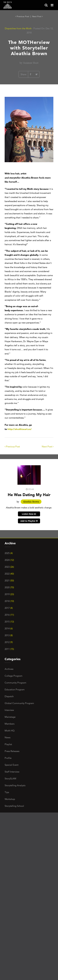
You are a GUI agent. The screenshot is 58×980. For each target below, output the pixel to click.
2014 (9, 628)
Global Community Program (19, 703)
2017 (9, 608)
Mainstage (10, 717)
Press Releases (12, 751)
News (8, 737)
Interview (9, 710)
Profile (8, 758)
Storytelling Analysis (15, 785)
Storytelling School (14, 806)
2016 (9, 615)
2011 (9, 649)
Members (10, 724)
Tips (7, 792)
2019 (9, 594)
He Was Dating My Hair (29, 495)
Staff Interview (12, 772)
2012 (9, 642)
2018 (9, 601)
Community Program (15, 683)
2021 (9, 581)
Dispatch (9, 696)
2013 (9, 635)
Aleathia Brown (31, 502)
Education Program (15, 689)
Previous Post (23, 16)
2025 (9, 553)
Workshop (10, 799)
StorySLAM (10, 779)
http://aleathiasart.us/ (20, 429)
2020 (9, 587)
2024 (9, 560)
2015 (9, 622)
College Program (14, 676)
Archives (9, 669)
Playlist (8, 744)
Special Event (12, 765)
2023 (9, 567)
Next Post (38, 16)
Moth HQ (10, 731)
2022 (9, 574)
